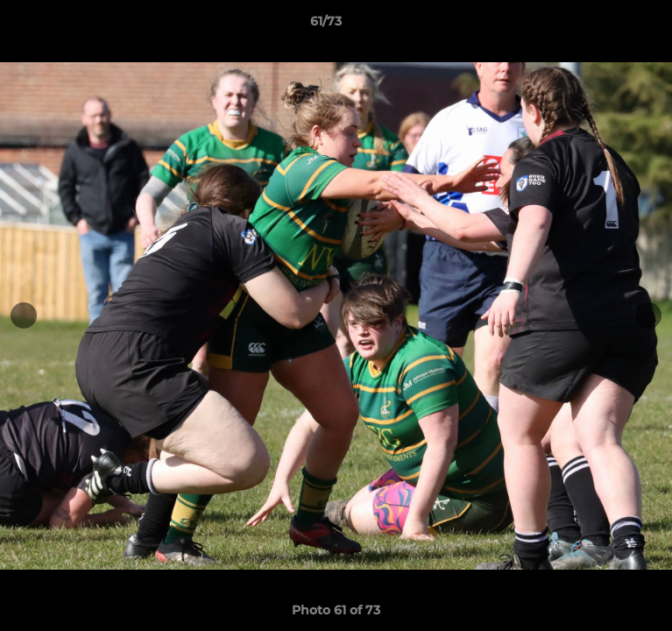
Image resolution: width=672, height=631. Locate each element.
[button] (609, 25)
